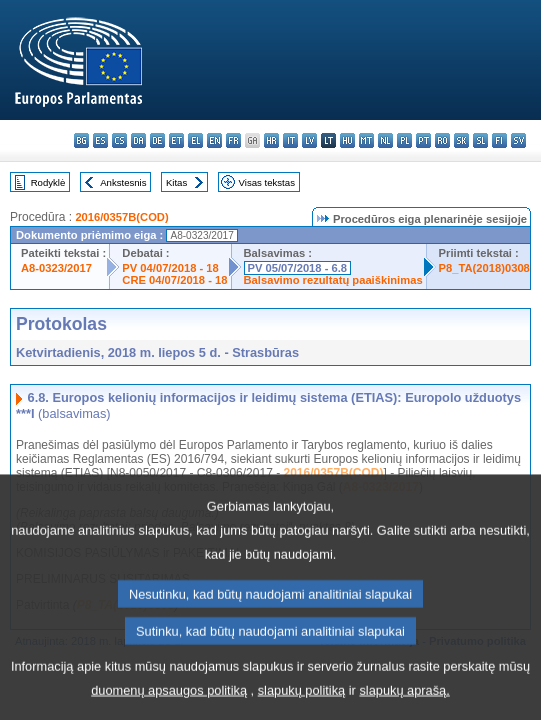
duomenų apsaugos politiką (169, 703)
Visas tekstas (267, 182)
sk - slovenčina (461, 140)
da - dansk (138, 140)
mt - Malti (366, 140)
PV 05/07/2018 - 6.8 (298, 268)
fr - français (233, 140)
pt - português (423, 140)
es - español (100, 140)
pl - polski (404, 140)
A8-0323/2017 (56, 268)
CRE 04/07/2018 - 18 (174, 280)
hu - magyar (347, 140)
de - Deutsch (157, 140)
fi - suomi (499, 140)
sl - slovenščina (480, 140)
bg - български (81, 140)
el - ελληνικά (195, 140)
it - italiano (290, 140)
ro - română (442, 140)
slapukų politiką (302, 703)
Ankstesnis (123, 182)
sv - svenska (518, 140)
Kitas (176, 182)
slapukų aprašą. (404, 703)
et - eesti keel (176, 140)
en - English (214, 140)
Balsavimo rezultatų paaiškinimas (333, 280)
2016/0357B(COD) (121, 217)
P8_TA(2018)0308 (484, 268)
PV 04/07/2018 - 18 (170, 268)
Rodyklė (48, 182)
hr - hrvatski (271, 140)
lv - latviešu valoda (309, 140)
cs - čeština (119, 140)
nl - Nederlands (385, 140)
